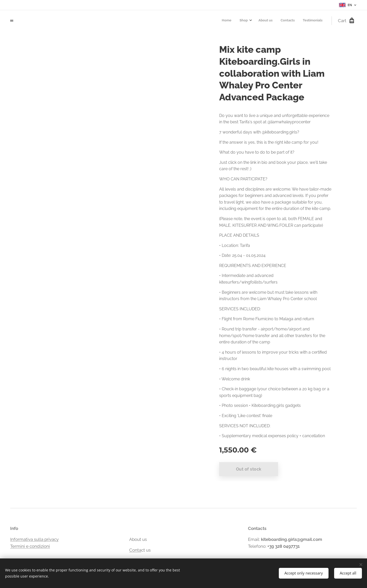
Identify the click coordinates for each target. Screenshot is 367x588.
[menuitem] (289, 21)
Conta (135, 550)
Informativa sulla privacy (34, 539)
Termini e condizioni (30, 546)
